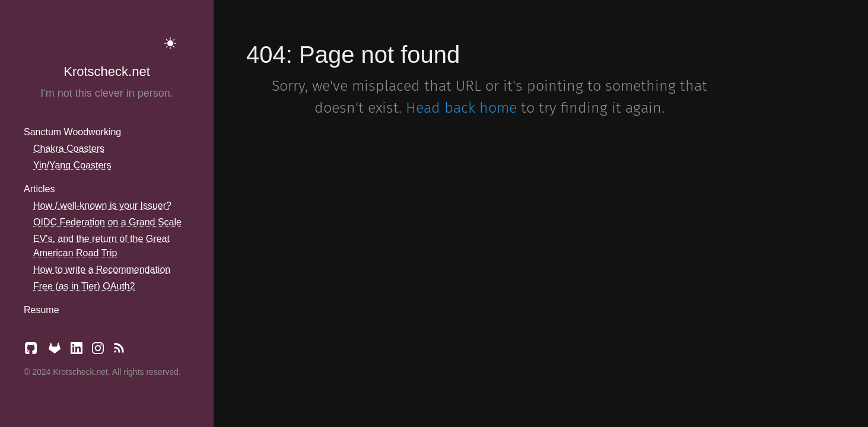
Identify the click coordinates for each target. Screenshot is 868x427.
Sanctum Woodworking (72, 132)
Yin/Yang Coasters (72, 165)
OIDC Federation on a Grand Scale (107, 222)
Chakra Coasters (69, 149)
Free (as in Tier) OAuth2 (84, 286)
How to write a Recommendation (102, 270)
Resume (42, 310)
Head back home (461, 108)
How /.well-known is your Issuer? (102, 205)
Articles (39, 189)
